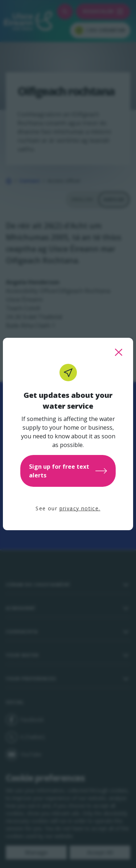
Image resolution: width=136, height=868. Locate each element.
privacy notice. (80, 508)
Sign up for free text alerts (68, 471)
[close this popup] (119, 352)
